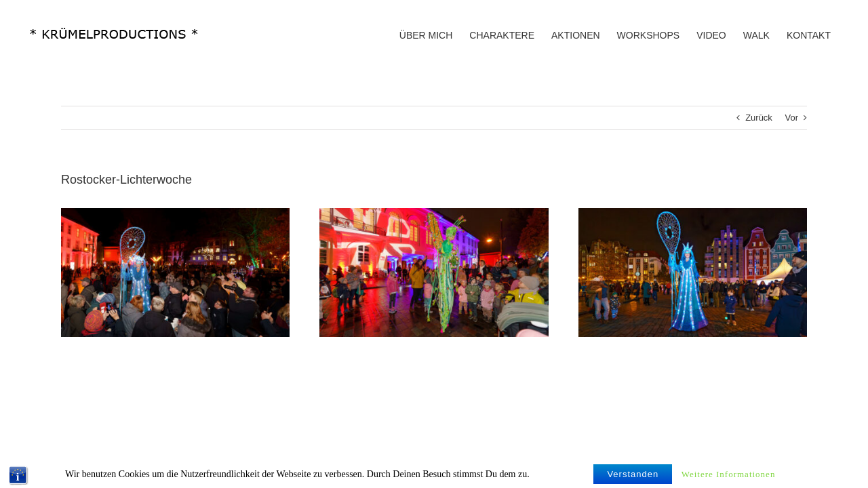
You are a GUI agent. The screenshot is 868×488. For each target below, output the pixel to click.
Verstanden (633, 479)
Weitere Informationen (729, 479)
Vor (791, 118)
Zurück (759, 118)
